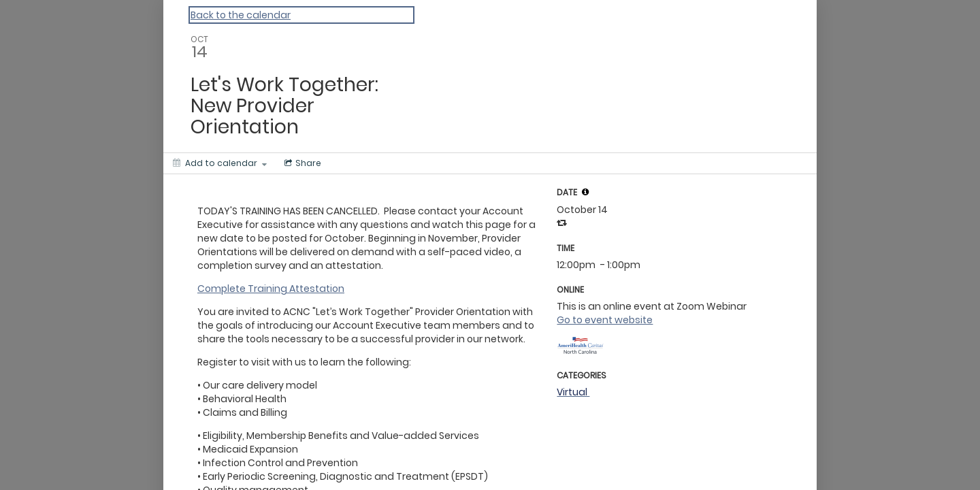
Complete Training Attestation (271, 289)
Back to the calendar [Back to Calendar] (241, 15)
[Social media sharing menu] (301, 163)
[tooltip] (585, 192)
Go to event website (605, 320)
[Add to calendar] (220, 163)
